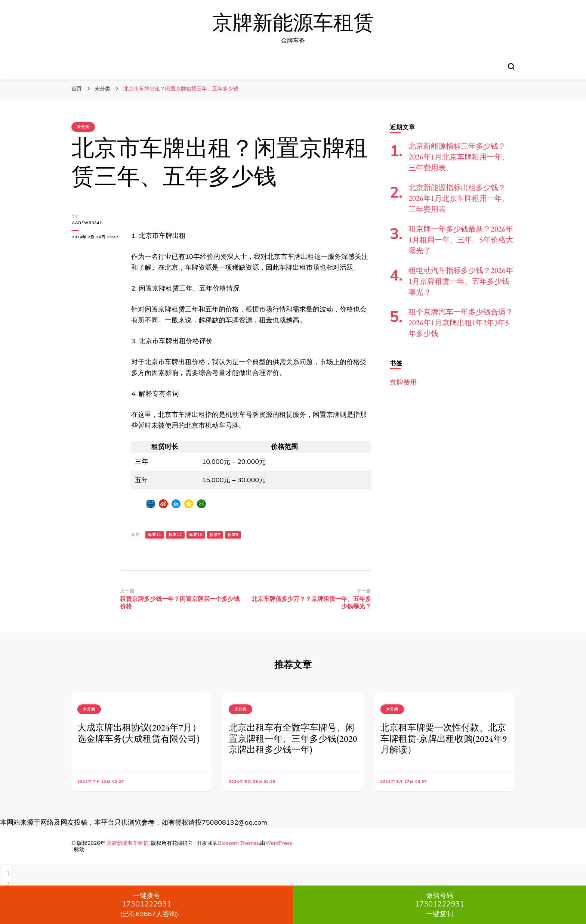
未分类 (83, 127)
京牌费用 (403, 382)
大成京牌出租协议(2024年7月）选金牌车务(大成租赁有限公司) (139, 733)
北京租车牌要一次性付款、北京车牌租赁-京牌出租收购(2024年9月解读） (444, 739)
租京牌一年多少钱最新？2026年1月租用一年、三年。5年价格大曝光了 (461, 240)
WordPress (279, 843)
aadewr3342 (87, 223)
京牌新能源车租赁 (293, 23)
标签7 (215, 535)
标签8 (233, 535)
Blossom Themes (238, 843)
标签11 (155, 535)
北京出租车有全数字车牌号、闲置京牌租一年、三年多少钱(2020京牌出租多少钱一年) (293, 739)
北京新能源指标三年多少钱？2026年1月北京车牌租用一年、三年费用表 (459, 157)
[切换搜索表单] (511, 66)
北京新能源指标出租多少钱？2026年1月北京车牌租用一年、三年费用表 (459, 198)
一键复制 (439, 905)
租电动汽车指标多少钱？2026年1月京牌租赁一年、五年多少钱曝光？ (461, 281)
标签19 (196, 535)
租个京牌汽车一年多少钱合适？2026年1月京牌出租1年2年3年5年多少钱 (461, 323)
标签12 (175, 535)
